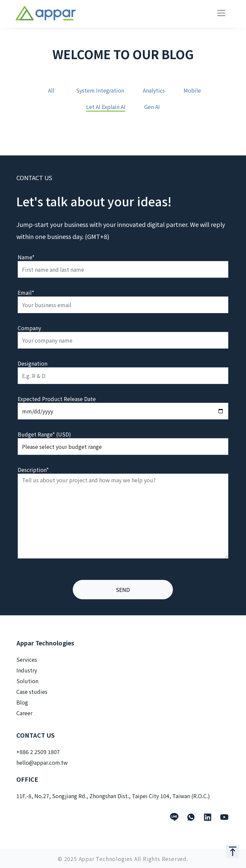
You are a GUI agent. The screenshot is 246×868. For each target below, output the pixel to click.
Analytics (154, 91)
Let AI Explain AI (106, 107)
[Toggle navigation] (221, 13)
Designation (33, 363)
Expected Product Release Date (57, 399)
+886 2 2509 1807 (38, 752)
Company (29, 328)
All (51, 91)
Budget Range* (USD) (44, 434)
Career (24, 713)
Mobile (192, 91)
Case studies (32, 692)
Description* (33, 470)
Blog (22, 702)
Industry (27, 670)
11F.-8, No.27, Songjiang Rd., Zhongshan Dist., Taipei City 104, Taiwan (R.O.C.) (113, 796)
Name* (26, 257)
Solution (27, 681)
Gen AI (152, 107)
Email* (26, 292)
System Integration (100, 91)
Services (27, 659)
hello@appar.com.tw (42, 762)
